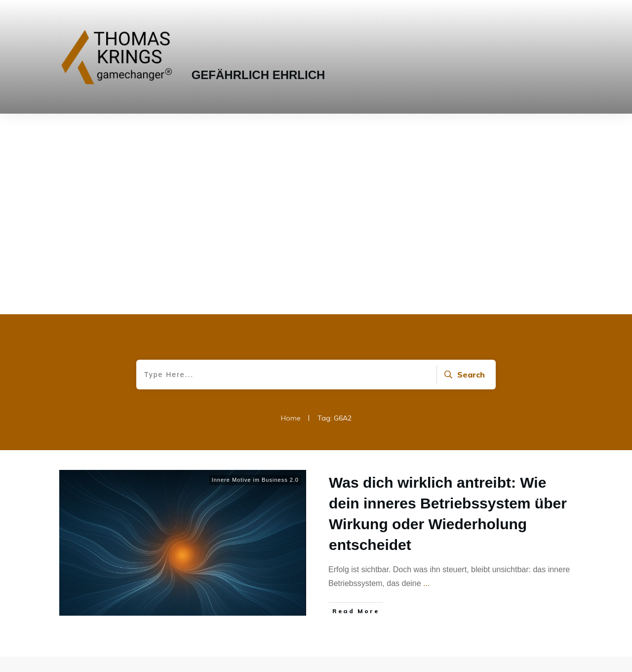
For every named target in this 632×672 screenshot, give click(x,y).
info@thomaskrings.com (299, 610)
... (426, 383)
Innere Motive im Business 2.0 (255, 279)
